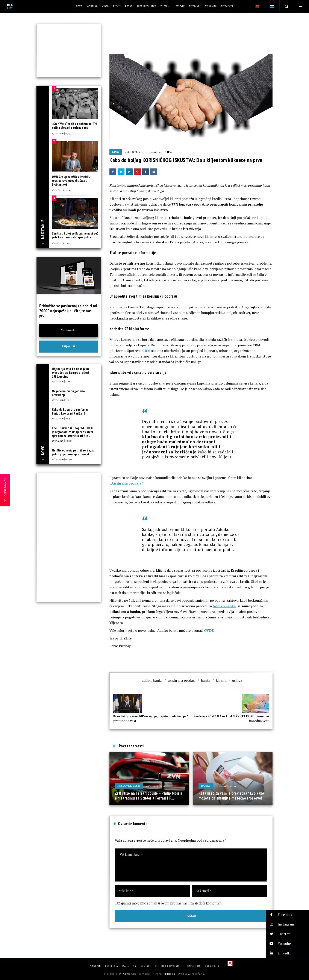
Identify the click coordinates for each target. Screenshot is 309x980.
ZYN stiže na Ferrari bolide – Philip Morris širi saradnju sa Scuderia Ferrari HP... (148, 796)
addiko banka (152, 680)
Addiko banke (224, 606)
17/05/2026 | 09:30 (62, 459)
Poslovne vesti (129, 786)
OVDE (209, 630)
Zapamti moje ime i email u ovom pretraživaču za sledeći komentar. (170, 903)
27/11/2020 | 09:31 (154, 152)
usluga (237, 680)
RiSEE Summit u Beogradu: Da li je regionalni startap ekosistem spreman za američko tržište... (72, 432)
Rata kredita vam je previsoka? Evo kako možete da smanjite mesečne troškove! (231, 796)
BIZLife (136, 152)
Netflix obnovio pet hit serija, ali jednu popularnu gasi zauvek (73, 452)
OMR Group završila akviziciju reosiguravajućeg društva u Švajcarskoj (71, 181)
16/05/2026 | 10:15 (61, 190)
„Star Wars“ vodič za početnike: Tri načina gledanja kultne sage (74, 126)
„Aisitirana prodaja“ (126, 483)
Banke (116, 152)
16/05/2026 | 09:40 (62, 243)
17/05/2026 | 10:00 (62, 441)
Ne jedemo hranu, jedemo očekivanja (68, 393)
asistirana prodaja (182, 680)
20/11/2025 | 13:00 (226, 786)
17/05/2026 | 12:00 (62, 381)
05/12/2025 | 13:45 (155, 786)
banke (206, 680)
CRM (146, 351)
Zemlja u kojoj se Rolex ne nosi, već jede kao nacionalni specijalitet (75, 235)
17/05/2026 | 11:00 (62, 400)
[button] (288, 915)
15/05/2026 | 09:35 (62, 133)
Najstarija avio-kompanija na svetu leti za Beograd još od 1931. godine (71, 373)
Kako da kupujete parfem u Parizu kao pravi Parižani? (70, 411)
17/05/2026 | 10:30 (62, 418)
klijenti (221, 680)
